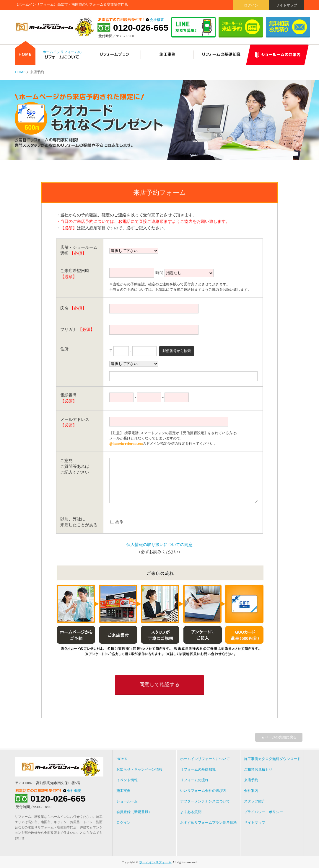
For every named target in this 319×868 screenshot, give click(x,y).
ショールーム (127, 801)
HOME (20, 72)
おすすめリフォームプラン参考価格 (209, 823)
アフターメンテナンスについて (205, 801)
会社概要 (157, 20)
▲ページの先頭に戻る (279, 737)
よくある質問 (191, 812)
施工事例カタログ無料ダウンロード (272, 759)
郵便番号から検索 (177, 351)
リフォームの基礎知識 (198, 769)
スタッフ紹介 (255, 801)
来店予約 (251, 780)
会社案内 (251, 791)
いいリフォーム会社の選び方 (203, 791)
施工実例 (123, 791)
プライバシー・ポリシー (263, 812)
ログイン (251, 5)
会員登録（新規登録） (134, 812)
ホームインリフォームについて (205, 759)
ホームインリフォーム (155, 862)
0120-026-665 (141, 28)
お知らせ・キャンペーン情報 (139, 769)
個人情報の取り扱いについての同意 (159, 545)
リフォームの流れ (194, 780)
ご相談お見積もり (258, 769)
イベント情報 (127, 780)
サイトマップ (287, 5)
